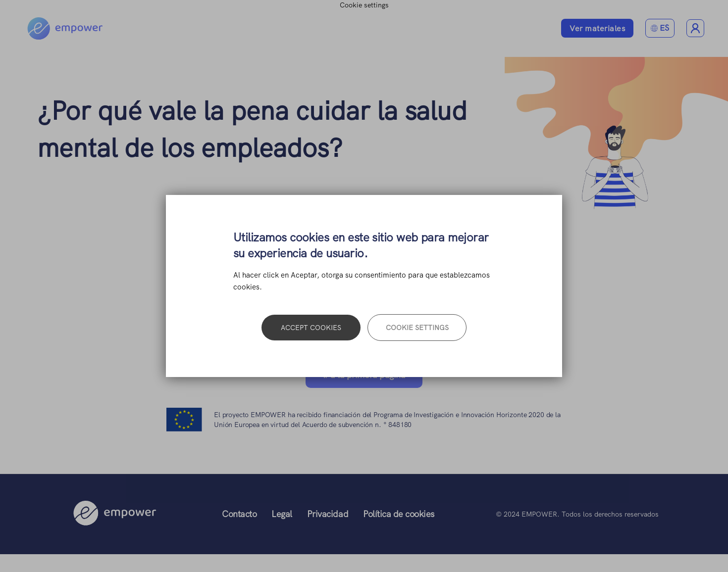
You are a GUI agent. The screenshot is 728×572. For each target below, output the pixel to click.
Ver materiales (597, 28)
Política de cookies (399, 514)
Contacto (239, 514)
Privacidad (328, 514)
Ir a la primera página (364, 375)
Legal (282, 514)
